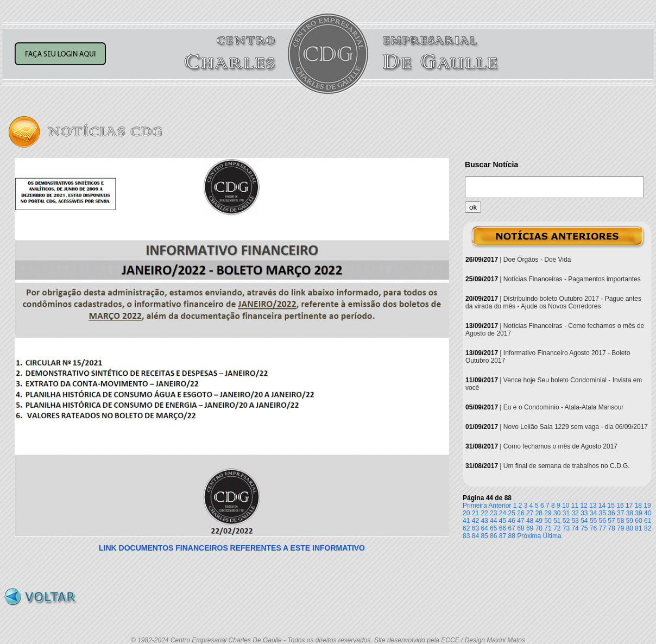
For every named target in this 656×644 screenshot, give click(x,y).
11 (575, 506)
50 (548, 521)
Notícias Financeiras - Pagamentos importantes (572, 279)
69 (530, 528)
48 (530, 521)
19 (647, 506)
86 (493, 536)
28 (539, 513)
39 (638, 513)
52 (566, 521)
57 (611, 521)
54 (584, 521)
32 (575, 513)
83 (466, 536)
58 (620, 521)
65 (493, 528)
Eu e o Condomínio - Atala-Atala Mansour (563, 407)
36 (611, 513)
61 (648, 521)
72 (557, 528)
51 (557, 521)
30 (557, 513)
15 (611, 506)
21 (475, 513)
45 (503, 521)
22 (484, 513)
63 (475, 528)
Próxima (529, 536)
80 (630, 528)
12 (584, 506)
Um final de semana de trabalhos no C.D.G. (567, 466)
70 (539, 528)
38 (630, 513)
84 (475, 536)
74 (575, 528)
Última (552, 536)
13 (593, 506)
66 (503, 528)
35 (603, 513)
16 (620, 506)
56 (603, 521)
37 (620, 513)
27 (530, 513)
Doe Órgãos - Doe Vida (537, 260)
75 (584, 528)
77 (603, 528)
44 (493, 521)
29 (548, 513)
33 (584, 513)
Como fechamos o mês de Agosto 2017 (560, 446)
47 (521, 521)
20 (466, 513)
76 (593, 528)
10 (566, 506)
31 (566, 513)
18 (638, 506)
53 (575, 521)
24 (503, 513)
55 (593, 521)
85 (484, 536)
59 (630, 521)
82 (648, 528)
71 (548, 528)
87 (503, 536)
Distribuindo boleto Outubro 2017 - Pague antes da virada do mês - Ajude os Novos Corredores (553, 302)
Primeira (475, 506)
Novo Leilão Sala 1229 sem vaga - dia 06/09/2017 (576, 427)
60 (638, 521)
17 (629, 506)
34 (593, 513)
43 (484, 521)
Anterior (500, 506)
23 (493, 513)
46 (512, 521)
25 (512, 513)
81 (638, 528)
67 (512, 528)
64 (484, 528)
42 (475, 521)
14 (602, 506)
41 (466, 521)
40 (648, 513)
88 (512, 536)
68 (521, 528)
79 (620, 528)
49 (539, 521)
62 (466, 528)
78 (611, 528)
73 (566, 528)
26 (521, 513)
